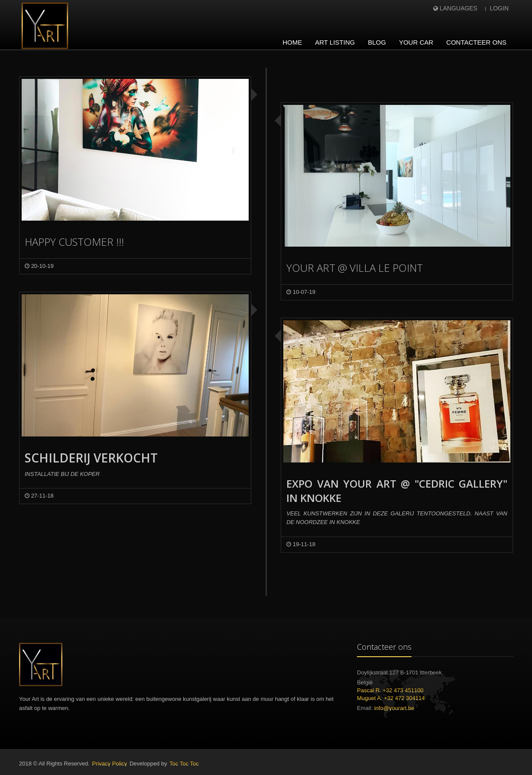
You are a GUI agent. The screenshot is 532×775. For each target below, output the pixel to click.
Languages (459, 8)
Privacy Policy (109, 764)
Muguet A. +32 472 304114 (391, 698)
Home (292, 42)
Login (499, 8)
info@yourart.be (394, 708)
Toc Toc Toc (184, 764)
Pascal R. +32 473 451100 (390, 690)
